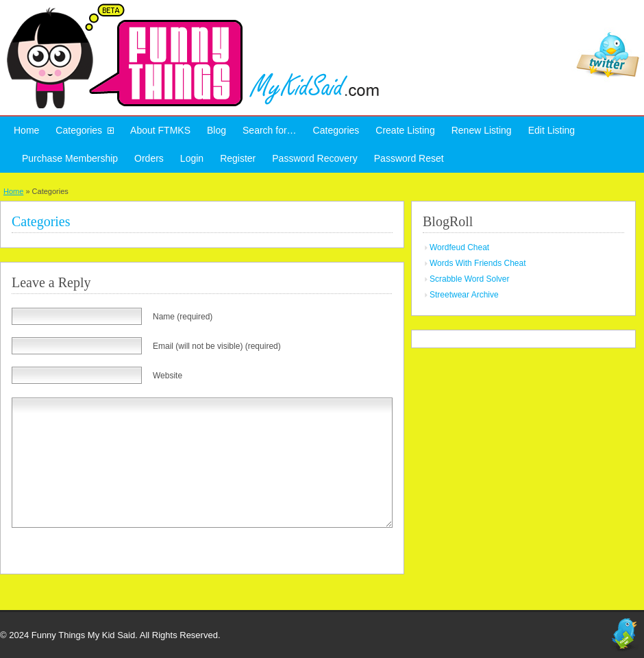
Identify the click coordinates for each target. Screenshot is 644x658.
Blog (216, 130)
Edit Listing (552, 130)
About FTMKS (160, 130)
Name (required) (183, 317)
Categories (79, 130)
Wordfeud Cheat (459, 247)
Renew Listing (482, 130)
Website (168, 376)
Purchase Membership (70, 158)
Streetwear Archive (464, 295)
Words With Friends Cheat (478, 263)
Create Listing (405, 130)
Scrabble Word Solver (470, 279)
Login (192, 158)
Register (238, 158)
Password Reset (409, 158)
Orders (149, 158)
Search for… (270, 130)
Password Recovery (315, 158)
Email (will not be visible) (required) (217, 346)
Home (26, 130)
